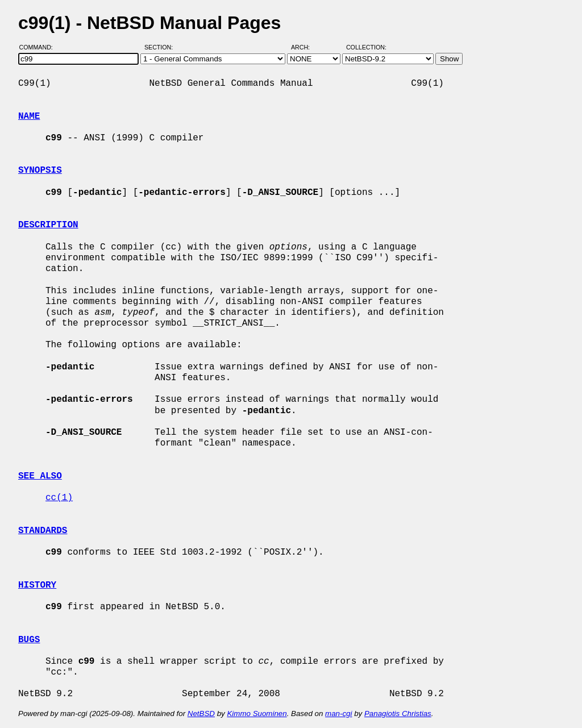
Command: (40, 47)
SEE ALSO (40, 476)
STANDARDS (43, 531)
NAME (29, 117)
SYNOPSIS (40, 170)
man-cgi (338, 714)
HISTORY (37, 585)
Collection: (366, 47)
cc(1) (59, 498)
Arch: (305, 47)
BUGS (29, 640)
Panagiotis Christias (398, 714)
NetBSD (201, 714)
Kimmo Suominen (257, 714)
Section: (161, 47)
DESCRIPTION (48, 225)
